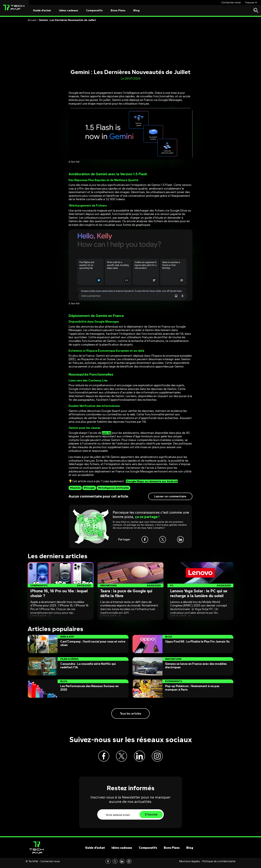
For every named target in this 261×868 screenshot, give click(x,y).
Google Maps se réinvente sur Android (152, 481)
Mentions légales (190, 865)
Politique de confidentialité (219, 865)
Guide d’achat (42, 10)
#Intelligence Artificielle (113, 488)
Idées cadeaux (68, 10)
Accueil (32, 20)
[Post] (61, 591)
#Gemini (75, 488)
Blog (136, 10)
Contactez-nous (231, 2)
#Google (89, 488)
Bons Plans (118, 10)
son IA (106, 433)
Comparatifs (94, 10)
